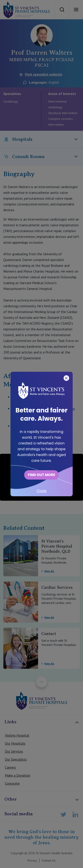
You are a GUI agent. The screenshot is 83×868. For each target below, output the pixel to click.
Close (41, 491)
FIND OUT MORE (42, 475)
